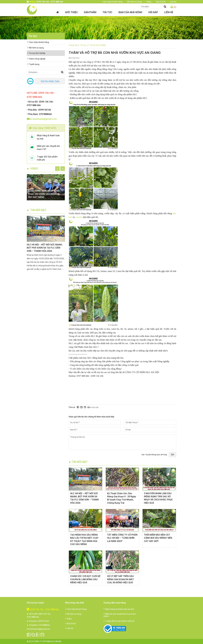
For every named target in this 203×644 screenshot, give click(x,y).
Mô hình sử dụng (134, 2)
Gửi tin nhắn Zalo (50, 81)
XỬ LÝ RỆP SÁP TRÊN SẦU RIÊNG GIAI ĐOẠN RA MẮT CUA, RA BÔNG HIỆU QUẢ (120, 579)
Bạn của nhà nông (130, 12)
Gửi (172, 455)
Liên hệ (173, 2)
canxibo (79, 217)
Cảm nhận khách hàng (113, 2)
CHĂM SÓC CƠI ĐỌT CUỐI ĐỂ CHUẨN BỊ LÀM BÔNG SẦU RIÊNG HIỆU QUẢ (85, 579)
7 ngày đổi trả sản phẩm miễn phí (119, 621)
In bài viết (93, 407)
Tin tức (107, 12)
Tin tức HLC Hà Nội (98, 45)
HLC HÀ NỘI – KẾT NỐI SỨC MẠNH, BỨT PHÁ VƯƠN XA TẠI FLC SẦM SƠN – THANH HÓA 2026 (45, 248)
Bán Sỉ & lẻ (161, 2)
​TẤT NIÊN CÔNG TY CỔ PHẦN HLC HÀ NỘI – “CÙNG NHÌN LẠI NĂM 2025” (122, 538)
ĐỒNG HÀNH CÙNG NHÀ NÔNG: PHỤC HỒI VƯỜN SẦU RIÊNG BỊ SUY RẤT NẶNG (44, 194)
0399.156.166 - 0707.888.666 (43, 609)
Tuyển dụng (33, 64)
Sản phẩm (90, 12)
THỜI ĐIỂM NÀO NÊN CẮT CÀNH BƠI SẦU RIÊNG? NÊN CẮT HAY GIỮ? (158, 538)
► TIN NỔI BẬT (37, 210)
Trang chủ (74, 45)
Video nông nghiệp (36, 59)
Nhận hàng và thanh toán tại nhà (119, 609)
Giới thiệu (71, 12)
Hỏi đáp (153, 12)
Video (149, 2)
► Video (32, 169)
